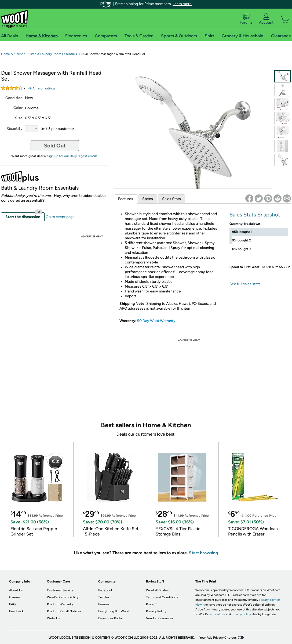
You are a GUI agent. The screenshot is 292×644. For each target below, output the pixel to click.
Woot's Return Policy (63, 597)
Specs (148, 199)
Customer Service (60, 590)
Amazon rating (42, 88)
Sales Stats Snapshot (255, 215)
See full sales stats (245, 284)
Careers (15, 597)
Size (19, 118)
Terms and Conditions (162, 597)
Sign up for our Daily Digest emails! (73, 156)
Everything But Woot (114, 611)
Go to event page (60, 217)
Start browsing (204, 553)
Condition (14, 98)
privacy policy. (242, 614)
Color (18, 108)
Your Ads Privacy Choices (218, 638)
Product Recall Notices (64, 611)
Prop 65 (152, 604)
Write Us (53, 618)
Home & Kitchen (13, 54)
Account (266, 19)
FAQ (12, 604)
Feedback (16, 611)
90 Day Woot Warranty (156, 321)
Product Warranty (60, 604)
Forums (246, 19)
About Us (16, 590)
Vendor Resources (160, 618)
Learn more (182, 4)
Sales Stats (171, 199)
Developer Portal (110, 618)
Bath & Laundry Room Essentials (53, 54)
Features (126, 199)
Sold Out (55, 146)
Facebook (105, 590)
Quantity (15, 129)
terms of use (217, 614)
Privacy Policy (156, 611)
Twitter (104, 597)
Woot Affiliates (157, 590)
